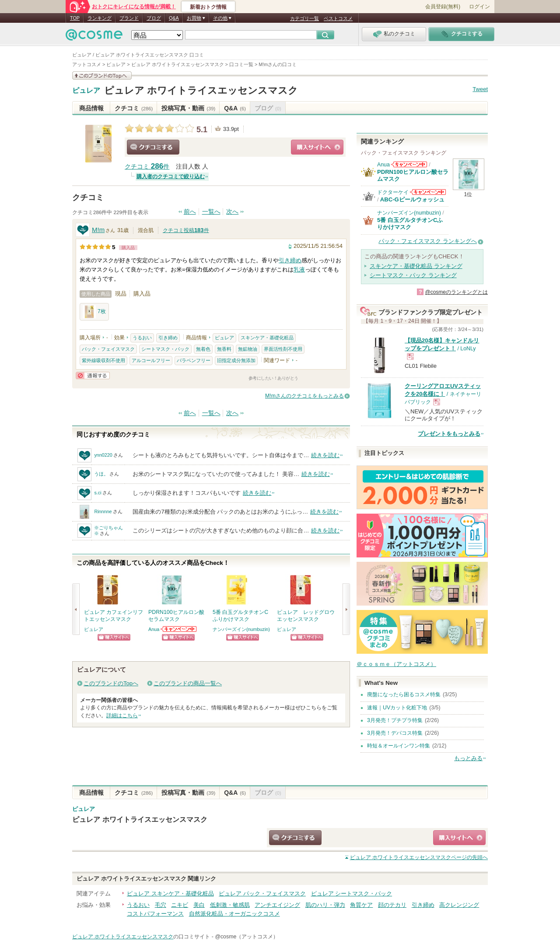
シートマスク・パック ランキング (413, 275)
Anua (154, 629)
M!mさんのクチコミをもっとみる (304, 396)
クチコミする (153, 147)
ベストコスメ (338, 18)
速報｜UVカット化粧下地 (397, 708)
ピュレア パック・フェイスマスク (262, 893)
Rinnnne (103, 511)
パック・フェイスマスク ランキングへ (428, 241)
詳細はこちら (122, 715)
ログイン (479, 7)
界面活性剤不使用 (283, 349)
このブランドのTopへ (111, 683)
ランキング (100, 18)
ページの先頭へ (419, 857)
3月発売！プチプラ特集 (395, 720)
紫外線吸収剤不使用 (103, 360)
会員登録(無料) (443, 7)
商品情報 (91, 108)
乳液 (299, 270)
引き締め (290, 260)
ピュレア (86, 91)
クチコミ (134, 108)
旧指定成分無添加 (236, 360)
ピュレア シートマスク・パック (352, 893)
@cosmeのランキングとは (456, 292)
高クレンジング (459, 905)
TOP (75, 18)
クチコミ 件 (147, 167)
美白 (199, 905)
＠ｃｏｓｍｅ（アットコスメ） (396, 664)
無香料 (224, 349)
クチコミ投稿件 (186, 230)
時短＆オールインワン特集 (399, 746)
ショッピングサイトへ (317, 147)
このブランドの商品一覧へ (188, 683)
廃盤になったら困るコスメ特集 (404, 694)
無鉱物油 (248, 349)
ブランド (129, 18)
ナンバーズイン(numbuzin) (241, 629)
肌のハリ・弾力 (325, 905)
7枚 (94, 312)
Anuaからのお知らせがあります (179, 629)
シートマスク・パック (165, 349)
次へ (232, 212)
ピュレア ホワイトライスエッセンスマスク (201, 90)
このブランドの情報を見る (102, 76)
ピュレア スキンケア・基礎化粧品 (170, 893)
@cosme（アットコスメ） (247, 937)
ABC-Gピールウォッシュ (412, 199)
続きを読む (325, 455)
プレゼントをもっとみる (449, 434)
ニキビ (180, 905)
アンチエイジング (277, 905)
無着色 (203, 349)
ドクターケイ (393, 192)
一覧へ (211, 212)
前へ (190, 212)
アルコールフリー (151, 360)
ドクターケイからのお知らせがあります (428, 192)
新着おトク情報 (208, 7)
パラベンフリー (194, 360)
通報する (93, 375)
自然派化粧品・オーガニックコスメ (234, 914)
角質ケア (361, 905)
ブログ (154, 18)
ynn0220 (103, 455)
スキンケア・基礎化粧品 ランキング (416, 266)
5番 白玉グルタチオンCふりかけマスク (410, 224)
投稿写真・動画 (188, 108)
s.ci (98, 493)
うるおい (142, 338)
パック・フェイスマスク (108, 349)
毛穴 (161, 905)
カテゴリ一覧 (304, 18)
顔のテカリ (392, 905)
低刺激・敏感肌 (230, 905)
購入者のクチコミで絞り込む (171, 176)
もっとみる (468, 758)
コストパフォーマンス (155, 914)
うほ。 (101, 474)
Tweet (480, 89)
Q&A (174, 18)
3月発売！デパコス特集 (395, 733)
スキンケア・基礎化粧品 (267, 338)
